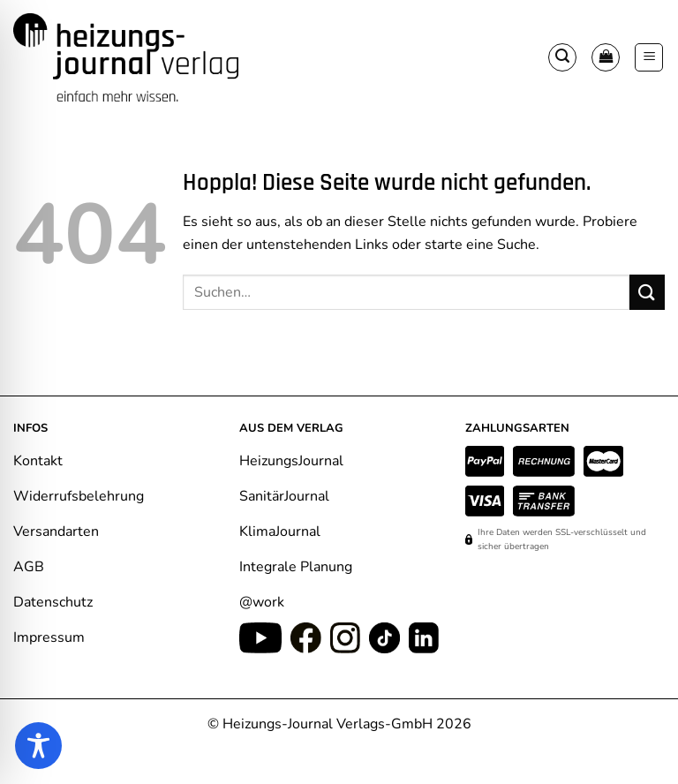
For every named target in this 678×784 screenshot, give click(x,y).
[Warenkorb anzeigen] (606, 57)
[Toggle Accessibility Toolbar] (38, 746)
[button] (562, 57)
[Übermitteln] (647, 292)
